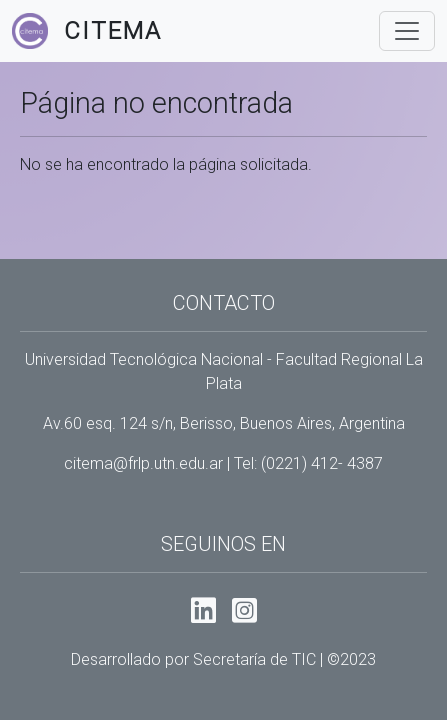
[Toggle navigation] (407, 31)
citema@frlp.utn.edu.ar (143, 463)
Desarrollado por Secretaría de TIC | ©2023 (223, 659)
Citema (113, 31)
